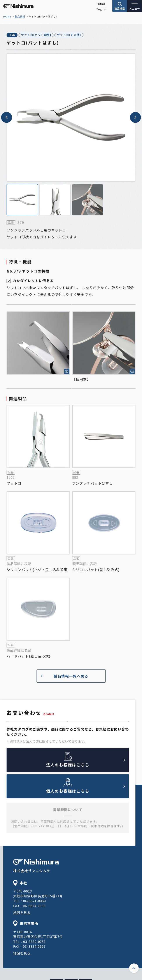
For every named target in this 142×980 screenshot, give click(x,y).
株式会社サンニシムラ (36, 866)
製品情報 (20, 16)
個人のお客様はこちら (86, 789)
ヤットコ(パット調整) (36, 35)
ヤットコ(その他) (69, 35)
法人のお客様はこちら (86, 763)
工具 (12, 35)
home (7, 16)
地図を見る (22, 912)
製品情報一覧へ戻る (65, 676)
